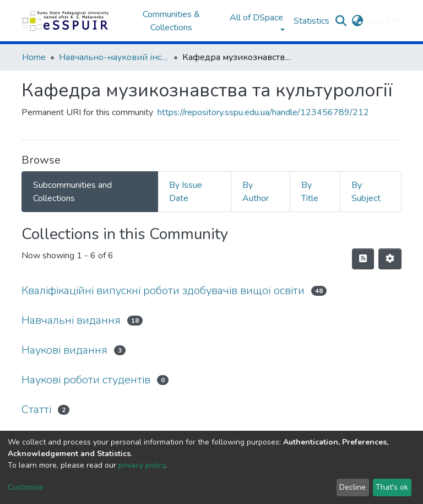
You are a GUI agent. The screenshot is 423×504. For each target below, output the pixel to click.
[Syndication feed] (363, 259)
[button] (358, 21)
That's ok (392, 487)
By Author (256, 192)
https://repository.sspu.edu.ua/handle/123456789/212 (263, 112)
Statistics (311, 21)
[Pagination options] (390, 259)
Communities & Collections (171, 21)
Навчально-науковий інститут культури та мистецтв (114, 57)
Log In (381, 21)
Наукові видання (64, 350)
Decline (352, 487)
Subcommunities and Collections (72, 192)
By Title (310, 192)
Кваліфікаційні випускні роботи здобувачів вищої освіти (163, 291)
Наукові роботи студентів (86, 380)
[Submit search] (341, 21)
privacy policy (142, 465)
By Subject (366, 192)
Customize (26, 487)
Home (34, 57)
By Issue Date (186, 192)
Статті (36, 410)
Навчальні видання (71, 320)
